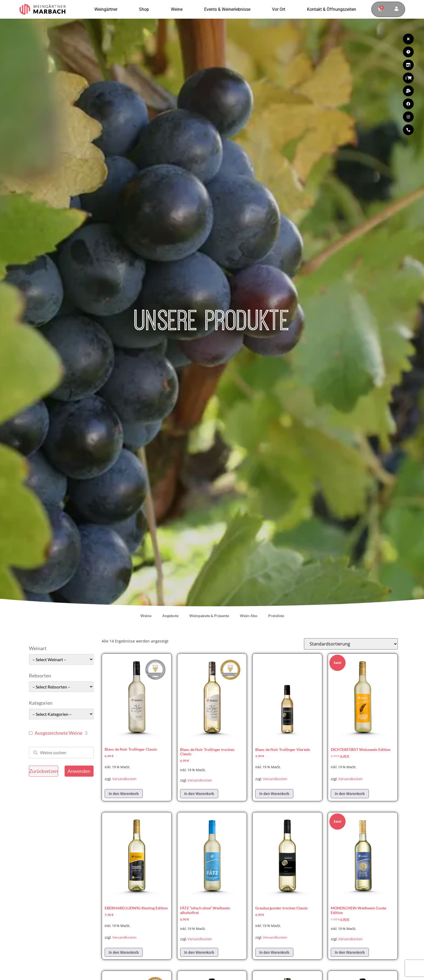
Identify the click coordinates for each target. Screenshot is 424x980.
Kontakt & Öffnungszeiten (332, 9)
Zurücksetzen (44, 771)
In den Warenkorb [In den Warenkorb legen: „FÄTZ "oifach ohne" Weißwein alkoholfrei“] (199, 952)
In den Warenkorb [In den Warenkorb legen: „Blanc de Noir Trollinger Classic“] (124, 794)
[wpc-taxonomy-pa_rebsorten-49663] (61, 687)
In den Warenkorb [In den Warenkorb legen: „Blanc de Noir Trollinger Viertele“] (274, 794)
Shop (145, 9)
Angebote (170, 616)
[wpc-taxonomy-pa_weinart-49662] (61, 659)
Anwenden (79, 771)
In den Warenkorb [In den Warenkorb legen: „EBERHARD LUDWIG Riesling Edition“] (124, 952)
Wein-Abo (249, 616)
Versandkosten (124, 779)
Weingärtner (107, 9)
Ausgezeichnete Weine (59, 733)
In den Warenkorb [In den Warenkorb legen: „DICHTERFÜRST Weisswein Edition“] (350, 794)
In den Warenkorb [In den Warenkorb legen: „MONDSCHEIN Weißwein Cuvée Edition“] (350, 952)
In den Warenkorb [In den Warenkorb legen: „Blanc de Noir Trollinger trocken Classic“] (199, 794)
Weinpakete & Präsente (209, 616)
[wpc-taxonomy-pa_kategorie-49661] (61, 714)
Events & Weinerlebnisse (229, 9)
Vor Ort (280, 9)
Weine (178, 9)
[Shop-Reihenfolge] (351, 644)
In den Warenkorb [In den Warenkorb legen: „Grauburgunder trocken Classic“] (274, 952)
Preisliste (276, 616)
